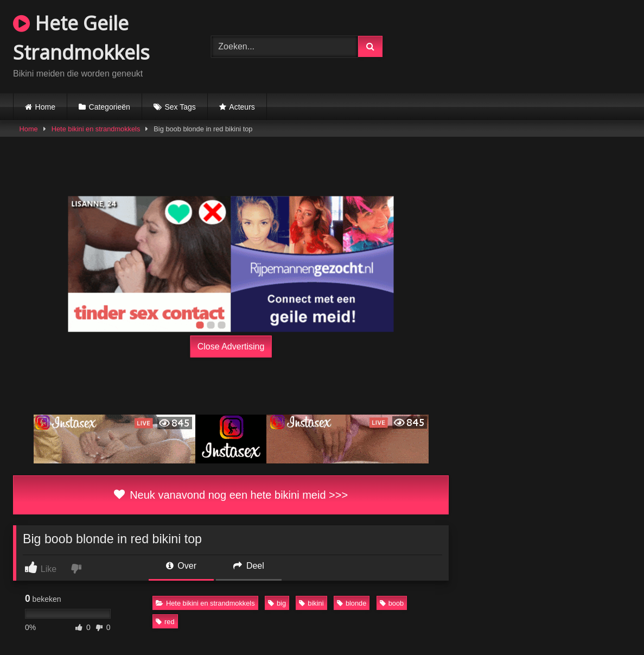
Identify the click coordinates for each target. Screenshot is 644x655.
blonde (352, 603)
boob (392, 603)
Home (45, 107)
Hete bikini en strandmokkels (96, 129)
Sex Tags (180, 107)
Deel (248, 566)
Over (181, 566)
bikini (311, 603)
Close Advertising (231, 346)
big (277, 603)
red (165, 622)
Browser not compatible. (526, 45)
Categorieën (110, 107)
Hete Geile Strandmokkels (81, 38)
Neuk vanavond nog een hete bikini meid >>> (231, 495)
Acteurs (242, 107)
